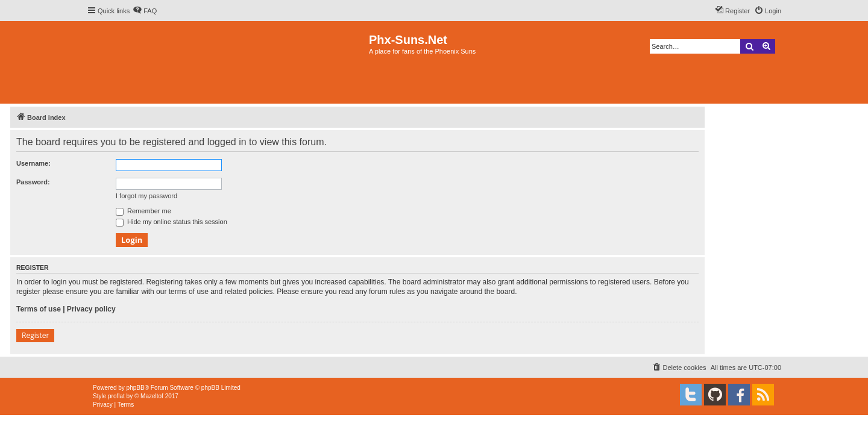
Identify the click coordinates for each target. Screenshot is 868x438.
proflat (116, 396)
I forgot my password (146, 196)
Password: (33, 182)
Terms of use (39, 309)
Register (35, 335)
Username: (33, 163)
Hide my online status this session (171, 222)
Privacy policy (91, 309)
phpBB (136, 388)
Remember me (143, 211)
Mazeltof (152, 396)
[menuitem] (145, 11)
